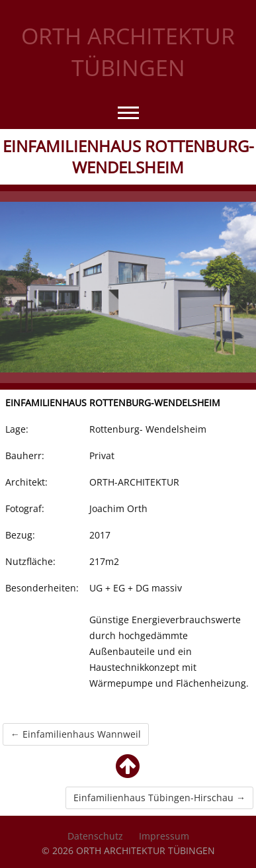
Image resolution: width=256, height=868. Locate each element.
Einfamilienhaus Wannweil (76, 734)
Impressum (164, 836)
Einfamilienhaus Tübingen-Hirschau (159, 798)
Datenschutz (95, 836)
